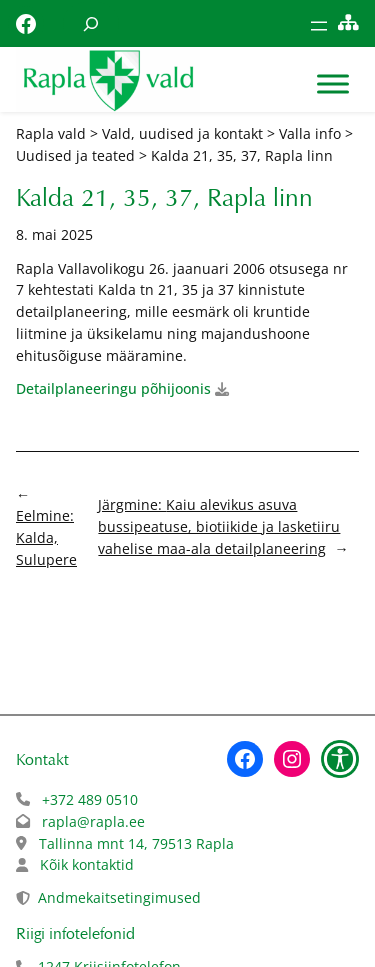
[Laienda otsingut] (91, 23)
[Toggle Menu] (333, 84)
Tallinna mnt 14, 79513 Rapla (136, 843)
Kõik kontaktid (87, 864)
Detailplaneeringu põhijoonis (113, 388)
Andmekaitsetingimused (119, 897)
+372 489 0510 (90, 799)
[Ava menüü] (319, 26)
